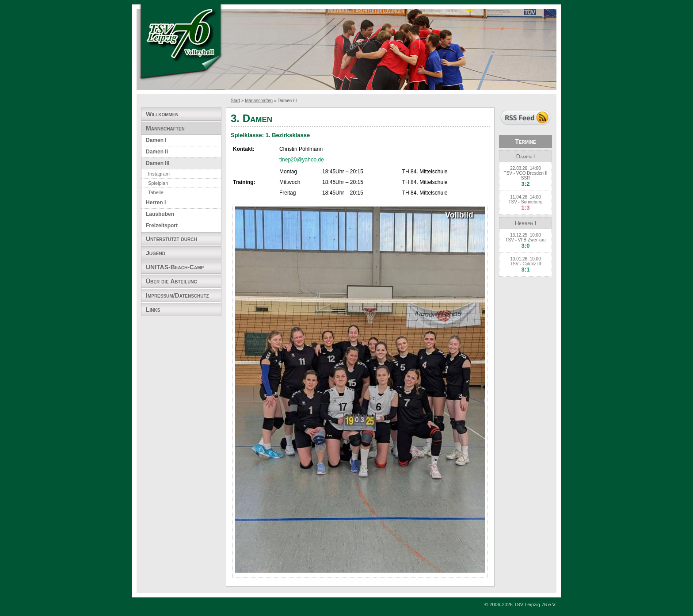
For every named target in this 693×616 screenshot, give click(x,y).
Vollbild (459, 215)
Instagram (159, 174)
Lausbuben (160, 214)
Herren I (156, 203)
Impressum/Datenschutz (177, 295)
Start (235, 101)
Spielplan (158, 183)
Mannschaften (259, 101)
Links (153, 310)
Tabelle (156, 192)
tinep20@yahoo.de (302, 160)
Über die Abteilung (171, 281)
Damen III (158, 163)
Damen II (157, 152)
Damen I (156, 140)
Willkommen (162, 114)
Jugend (156, 253)
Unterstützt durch (171, 239)
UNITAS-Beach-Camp (175, 267)
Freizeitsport (162, 226)
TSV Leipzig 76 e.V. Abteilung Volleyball (181, 43)
